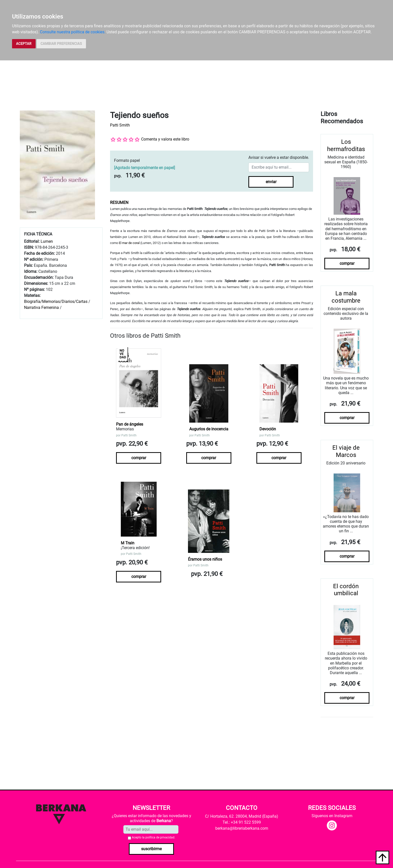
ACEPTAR (24, 44)
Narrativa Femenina (41, 307)
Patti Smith (120, 125)
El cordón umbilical (346, 590)
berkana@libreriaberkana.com (242, 828)
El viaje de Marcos (346, 451)
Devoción (268, 429)
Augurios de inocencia (209, 429)
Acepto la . (154, 837)
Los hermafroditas (346, 145)
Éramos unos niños (205, 559)
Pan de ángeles (130, 424)
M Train (128, 543)
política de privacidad (160, 837)
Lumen (47, 241)
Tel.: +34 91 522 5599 (242, 822)
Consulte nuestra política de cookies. (73, 32)
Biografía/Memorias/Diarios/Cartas (56, 301)
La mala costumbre (346, 297)
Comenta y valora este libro (165, 139)
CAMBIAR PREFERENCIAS (61, 44)
